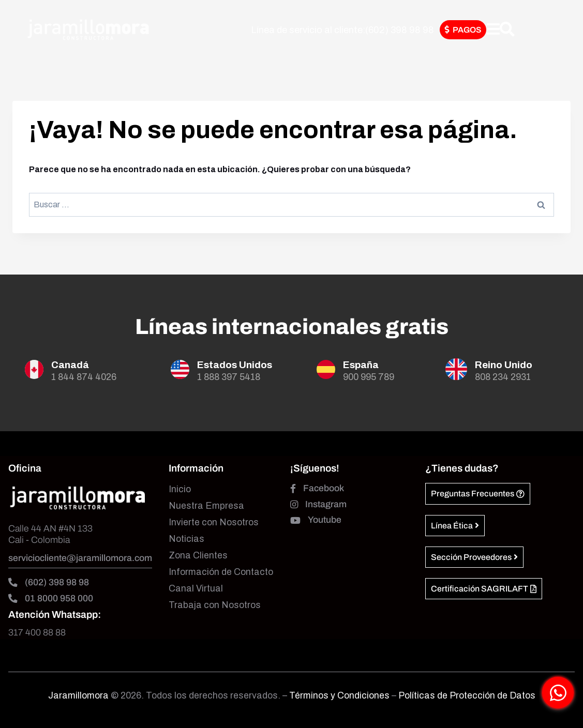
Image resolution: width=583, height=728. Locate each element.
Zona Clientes (198, 556)
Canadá (70, 365)
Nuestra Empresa (206, 506)
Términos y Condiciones (340, 696)
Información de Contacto (221, 572)
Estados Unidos (235, 365)
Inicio (180, 489)
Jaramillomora (78, 696)
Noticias (186, 539)
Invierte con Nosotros (214, 522)
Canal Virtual (196, 589)
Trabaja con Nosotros (215, 605)
